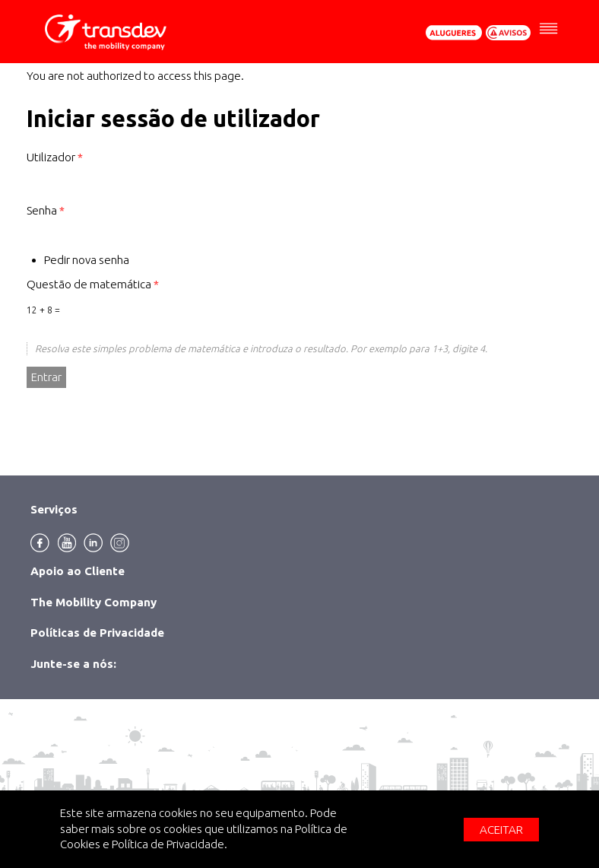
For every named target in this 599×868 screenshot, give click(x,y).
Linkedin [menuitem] (93, 543)
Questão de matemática (93, 284)
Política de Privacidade (168, 844)
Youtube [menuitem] (67, 543)
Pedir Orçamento (454, 33)
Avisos (509, 33)
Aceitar (501, 830)
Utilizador (55, 157)
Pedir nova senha (87, 260)
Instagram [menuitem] (120, 543)
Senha (46, 210)
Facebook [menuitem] (40, 543)
